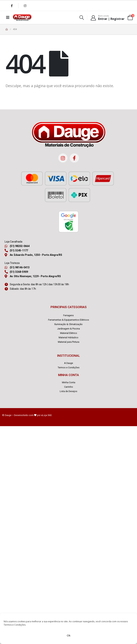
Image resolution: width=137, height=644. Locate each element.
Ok (69, 635)
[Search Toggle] (82, 18)
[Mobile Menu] (8, 17)
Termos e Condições (15, 625)
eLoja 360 (46, 415)
